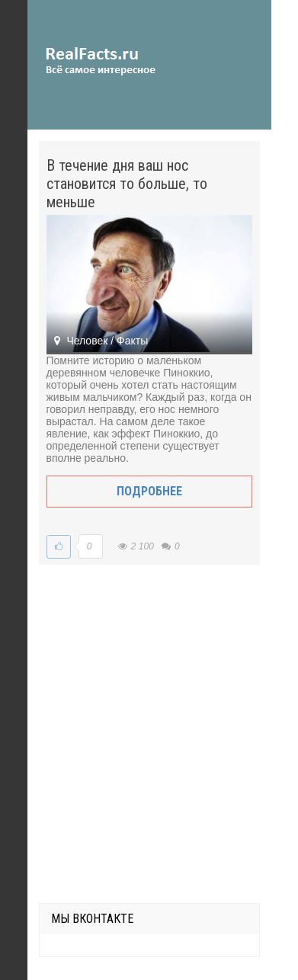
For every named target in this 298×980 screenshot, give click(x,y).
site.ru (123, 61)
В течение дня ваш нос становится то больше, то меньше (127, 184)
